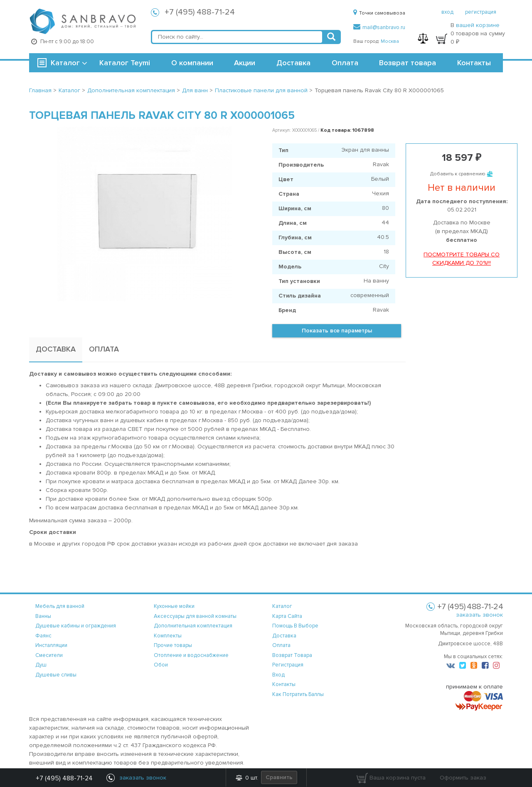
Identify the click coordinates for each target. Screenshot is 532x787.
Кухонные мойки (174, 606)
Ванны (43, 616)
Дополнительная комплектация (193, 626)
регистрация (481, 12)
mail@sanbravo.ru (379, 27)
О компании (192, 63)
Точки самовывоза (379, 13)
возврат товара (292, 655)
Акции (245, 63)
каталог (282, 606)
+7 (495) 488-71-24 (200, 12)
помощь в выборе (295, 626)
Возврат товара (408, 63)
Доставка (293, 63)
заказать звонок (479, 615)
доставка (284, 636)
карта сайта (287, 616)
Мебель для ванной (60, 606)
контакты (284, 684)
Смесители (49, 655)
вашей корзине (478, 25)
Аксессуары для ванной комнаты (195, 616)
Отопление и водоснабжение (191, 655)
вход (447, 12)
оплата (281, 645)
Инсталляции (51, 645)
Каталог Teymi (125, 63)
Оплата (345, 63)
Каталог (65, 63)
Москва (390, 41)
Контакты (474, 63)
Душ (41, 665)
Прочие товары (173, 645)
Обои (161, 665)
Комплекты (168, 636)
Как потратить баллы (298, 694)
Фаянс (43, 636)
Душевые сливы (56, 675)
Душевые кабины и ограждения (76, 626)
